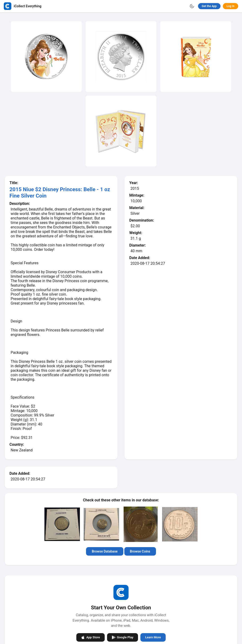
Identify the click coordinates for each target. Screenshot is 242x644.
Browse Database (105, 551)
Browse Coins (140, 551)
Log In (231, 6)
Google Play (123, 637)
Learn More (153, 637)
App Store (90, 637)
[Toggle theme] (192, 6)
